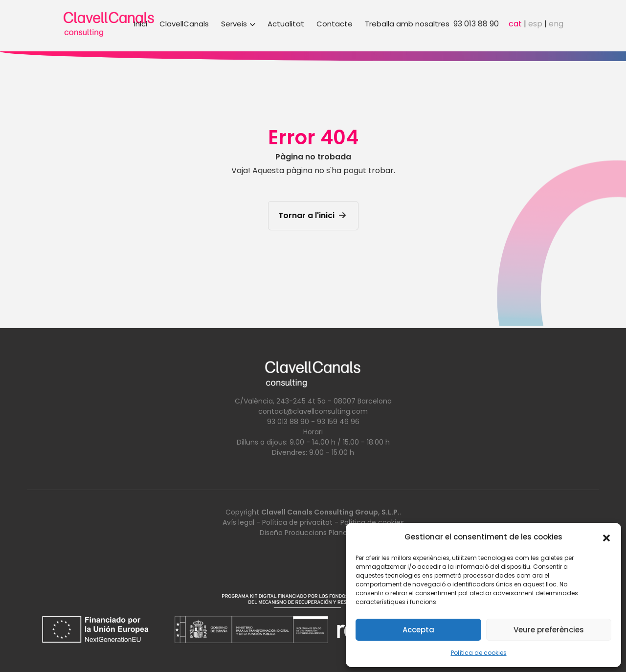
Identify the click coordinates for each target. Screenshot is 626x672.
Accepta (418, 630)
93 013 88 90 (476, 24)
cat (515, 24)
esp (535, 24)
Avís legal (238, 522)
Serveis (238, 24)
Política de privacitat (297, 522)
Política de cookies (479, 653)
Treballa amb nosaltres (407, 24)
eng (556, 24)
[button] (606, 537)
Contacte (335, 24)
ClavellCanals (184, 24)
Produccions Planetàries (325, 533)
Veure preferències (549, 630)
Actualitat (286, 24)
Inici (141, 24)
